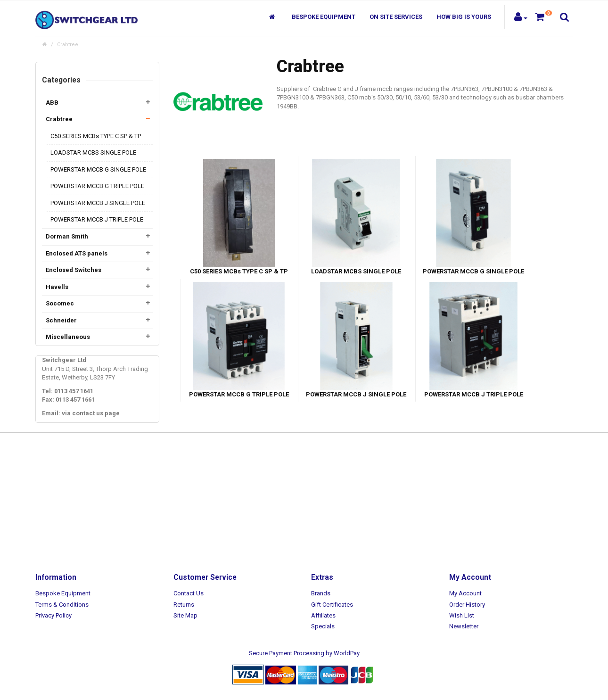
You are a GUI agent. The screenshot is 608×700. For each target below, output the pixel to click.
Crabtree (68, 45)
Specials (323, 626)
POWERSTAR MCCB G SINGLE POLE (98, 169)
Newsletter (464, 626)
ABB (52, 103)
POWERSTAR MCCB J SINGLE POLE (98, 203)
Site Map (185, 615)
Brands (321, 593)
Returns (184, 605)
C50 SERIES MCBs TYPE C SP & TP (96, 136)
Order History (467, 605)
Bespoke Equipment (324, 17)
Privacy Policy (53, 615)
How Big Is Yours (464, 17)
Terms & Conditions (62, 605)
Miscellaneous (68, 337)
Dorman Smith (67, 236)
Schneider (61, 320)
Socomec (60, 303)
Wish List (462, 615)
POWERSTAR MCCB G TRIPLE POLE (97, 186)
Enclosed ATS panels (77, 253)
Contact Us (189, 593)
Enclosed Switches (74, 270)
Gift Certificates (332, 605)
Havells (57, 287)
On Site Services (396, 17)
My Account (465, 593)
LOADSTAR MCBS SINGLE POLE (93, 152)
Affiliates (323, 615)
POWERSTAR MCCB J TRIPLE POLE (97, 219)
